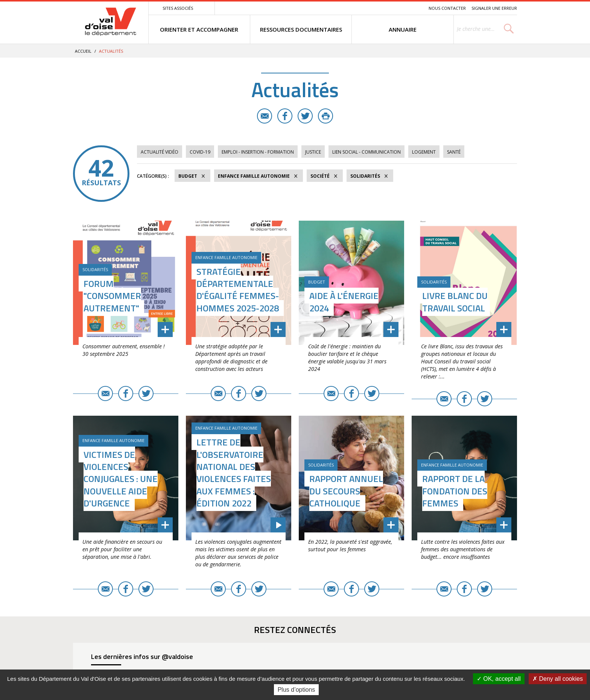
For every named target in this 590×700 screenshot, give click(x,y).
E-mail (265, 116)
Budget (188, 176)
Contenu (387, 8)
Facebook (285, 116)
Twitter (305, 116)
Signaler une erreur (494, 8)
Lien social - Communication (366, 152)
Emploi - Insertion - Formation (258, 152)
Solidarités (365, 176)
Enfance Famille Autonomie (254, 176)
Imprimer (325, 116)
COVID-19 (200, 152)
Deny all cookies (558, 679)
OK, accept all (499, 679)
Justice (313, 152)
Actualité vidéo (160, 152)
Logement (424, 152)
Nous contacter (447, 8)
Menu (368, 8)
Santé (454, 152)
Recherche (412, 8)
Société (320, 176)
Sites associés (178, 8)
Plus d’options (297, 690)
